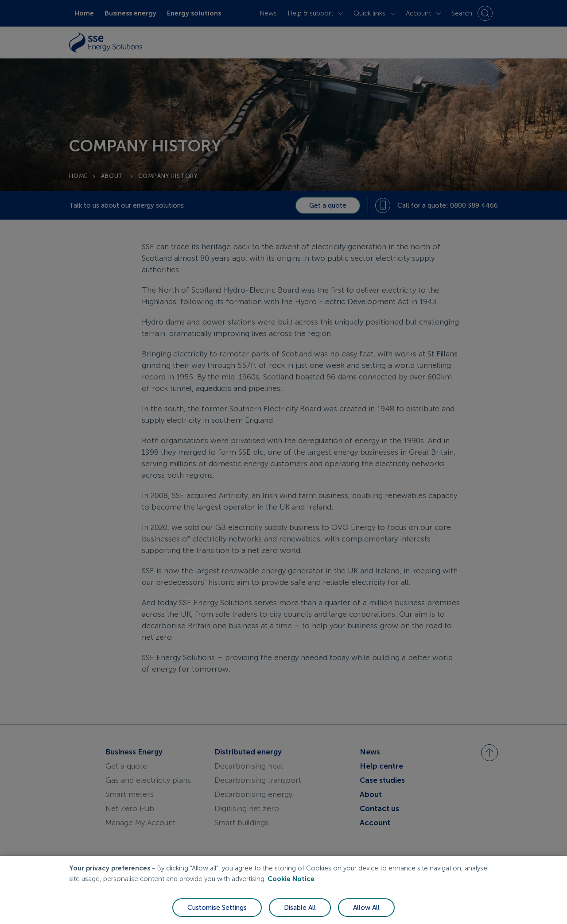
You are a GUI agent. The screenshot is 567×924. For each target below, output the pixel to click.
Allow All (366, 909)
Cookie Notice (291, 881)
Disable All (300, 909)
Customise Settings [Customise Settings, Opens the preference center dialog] (217, 909)
